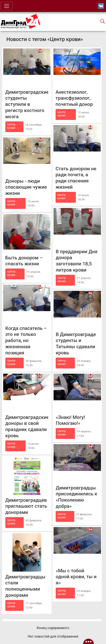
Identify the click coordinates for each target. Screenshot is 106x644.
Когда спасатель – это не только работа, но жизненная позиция (26, 340)
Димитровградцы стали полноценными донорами (25, 586)
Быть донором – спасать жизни (24, 261)
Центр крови (11, 126)
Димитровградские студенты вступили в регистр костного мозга (27, 104)
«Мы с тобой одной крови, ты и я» (76, 577)
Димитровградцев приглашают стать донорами (26, 506)
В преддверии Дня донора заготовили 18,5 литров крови (77, 261)
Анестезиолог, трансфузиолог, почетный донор (74, 98)
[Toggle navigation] (7, 6)
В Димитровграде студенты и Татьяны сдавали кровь (76, 343)
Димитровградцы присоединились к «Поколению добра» (77, 497)
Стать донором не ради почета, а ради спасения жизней (76, 178)
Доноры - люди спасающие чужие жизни (26, 187)
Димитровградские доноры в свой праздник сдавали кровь (27, 426)
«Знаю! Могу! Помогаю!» (71, 420)
